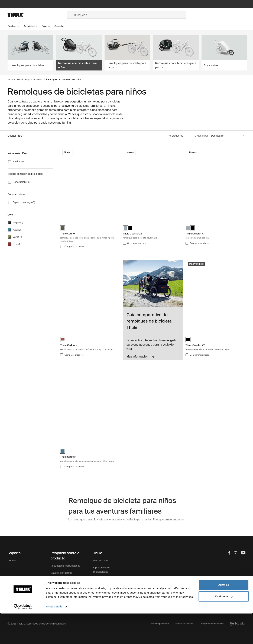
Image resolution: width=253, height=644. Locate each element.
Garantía (55, 580)
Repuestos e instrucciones (65, 566)
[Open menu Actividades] (33, 26)
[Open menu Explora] (48, 26)
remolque (79, 519)
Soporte (55, 601)
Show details (54, 637)
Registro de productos (63, 594)
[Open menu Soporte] (61, 26)
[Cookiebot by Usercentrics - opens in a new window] (23, 637)
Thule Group (100, 593)
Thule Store (100, 600)
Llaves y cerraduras (61, 573)
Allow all (224, 615)
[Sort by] (228, 136)
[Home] (37, 15)
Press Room (100, 586)
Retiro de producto (61, 587)
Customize (224, 627)
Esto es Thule (101, 561)
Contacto (13, 561)
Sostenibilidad (101, 579)
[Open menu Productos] (16, 26)
